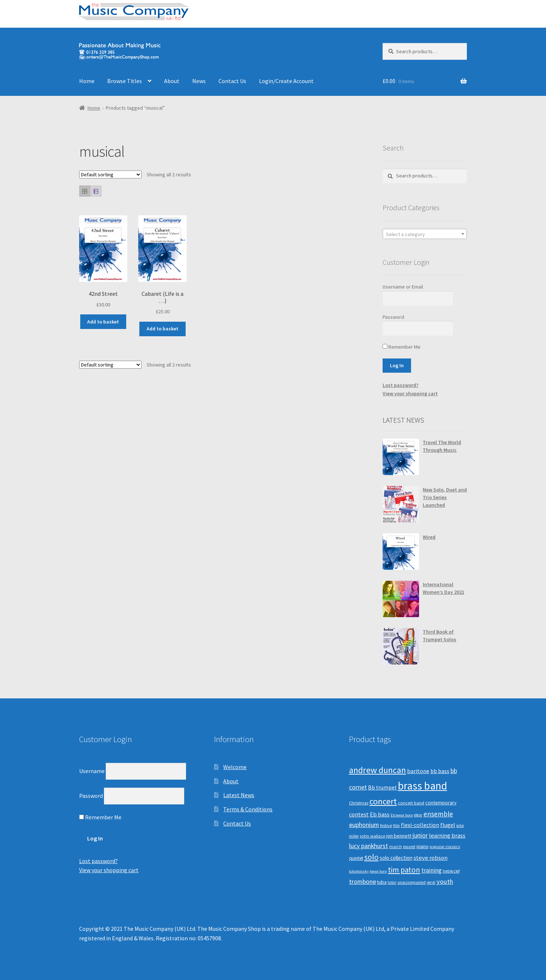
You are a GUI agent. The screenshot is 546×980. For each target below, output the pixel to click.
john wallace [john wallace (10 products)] (373, 836)
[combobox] (425, 234)
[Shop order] (110, 175)
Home (87, 81)
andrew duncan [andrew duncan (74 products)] (377, 770)
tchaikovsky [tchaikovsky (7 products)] (359, 871)
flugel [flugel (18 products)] (448, 825)
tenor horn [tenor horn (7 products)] (378, 871)
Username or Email (403, 287)
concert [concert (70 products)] (383, 801)
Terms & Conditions (248, 809)
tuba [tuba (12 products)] (382, 882)
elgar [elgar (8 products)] (418, 815)
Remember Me (402, 347)
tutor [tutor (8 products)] (392, 882)
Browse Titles (125, 81)
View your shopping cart (410, 393)
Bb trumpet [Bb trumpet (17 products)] (382, 787)
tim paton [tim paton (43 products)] (404, 870)
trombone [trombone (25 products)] (363, 882)
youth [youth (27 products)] (445, 881)
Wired (429, 537)
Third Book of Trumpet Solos (439, 636)
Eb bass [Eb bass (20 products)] (380, 814)
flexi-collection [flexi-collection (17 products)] (420, 825)
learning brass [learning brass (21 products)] (447, 835)
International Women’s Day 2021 (444, 588)
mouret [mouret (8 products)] (409, 847)
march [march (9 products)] (396, 846)
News (199, 81)
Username (92, 771)
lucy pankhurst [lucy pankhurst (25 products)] (369, 846)
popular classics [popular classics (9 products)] (445, 846)
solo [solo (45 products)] (371, 857)
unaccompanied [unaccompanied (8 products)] (412, 882)
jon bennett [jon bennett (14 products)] (399, 836)
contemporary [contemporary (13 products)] (441, 803)
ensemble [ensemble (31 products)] (438, 814)
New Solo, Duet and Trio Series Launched (445, 497)
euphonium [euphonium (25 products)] (364, 825)
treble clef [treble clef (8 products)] (451, 871)
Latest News (239, 795)
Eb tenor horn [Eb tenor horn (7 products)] (402, 815)
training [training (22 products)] (431, 870)
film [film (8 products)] (396, 826)
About (172, 81)
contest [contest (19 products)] (359, 814)
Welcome (235, 767)
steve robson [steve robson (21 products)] (431, 858)
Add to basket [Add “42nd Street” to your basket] (103, 322)
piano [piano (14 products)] (423, 846)
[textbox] (425, 234)
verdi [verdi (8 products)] (431, 882)
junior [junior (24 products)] (420, 835)
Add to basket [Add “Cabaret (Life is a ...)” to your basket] (162, 329)
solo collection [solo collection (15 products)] (396, 858)
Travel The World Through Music (442, 446)
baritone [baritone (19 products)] (418, 771)
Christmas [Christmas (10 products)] (359, 803)
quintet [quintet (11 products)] (356, 858)
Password (393, 317)
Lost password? (400, 385)
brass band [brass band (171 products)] (423, 786)
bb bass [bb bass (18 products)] (440, 771)
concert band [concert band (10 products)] (411, 803)
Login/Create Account (286, 81)
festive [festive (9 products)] (386, 825)
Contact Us (232, 81)
